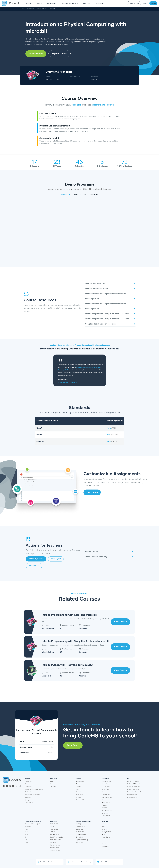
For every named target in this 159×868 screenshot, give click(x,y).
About (104, 824)
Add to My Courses (36, 559)
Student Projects (55, 845)
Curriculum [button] (52, 3)
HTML (27, 834)
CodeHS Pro (28, 787)
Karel (26, 842)
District (53, 781)
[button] (28, 3)
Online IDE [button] (88, 3)
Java (26, 832)
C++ (26, 837)
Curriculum (30, 9)
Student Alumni (55, 850)
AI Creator (28, 797)
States (52, 826)
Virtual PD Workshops (134, 787)
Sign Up (153, 3)
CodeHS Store (103, 862)
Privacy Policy (106, 837)
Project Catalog (106, 784)
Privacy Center (106, 832)
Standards (105, 800)
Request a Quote (134, 3)
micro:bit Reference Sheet (110, 289)
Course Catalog (42, 9)
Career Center (55, 848)
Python (27, 829)
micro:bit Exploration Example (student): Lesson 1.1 (110, 314)
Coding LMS (28, 781)
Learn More (92, 492)
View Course (120, 622)
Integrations (80, 795)
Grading (78, 787)
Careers (104, 829)
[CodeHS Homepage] (11, 3)
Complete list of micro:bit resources (110, 324)
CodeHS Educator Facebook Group (79, 862)
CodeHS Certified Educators (47, 862)
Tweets (53, 832)
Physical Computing (82, 840)
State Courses (106, 795)
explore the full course (103, 105)
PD (128, 779)
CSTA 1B (40, 441)
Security (104, 844)
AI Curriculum (106, 816)
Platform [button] (40, 3)
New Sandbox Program (33, 824)
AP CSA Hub (106, 813)
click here (76, 105)
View (109, 428)
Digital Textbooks (107, 810)
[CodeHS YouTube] (13, 786)
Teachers (53, 787)
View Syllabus (36, 54)
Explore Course (60, 54)
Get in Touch (73, 745)
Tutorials (104, 808)
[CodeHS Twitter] (16, 786)
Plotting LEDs (66, 195)
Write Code (79, 792)
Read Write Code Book (57, 837)
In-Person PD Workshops (135, 784)
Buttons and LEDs (80, 195)
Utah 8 (39, 435)
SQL (26, 840)
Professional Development (33, 795)
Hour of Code (106, 803)
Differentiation (80, 826)
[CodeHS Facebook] (4, 786)
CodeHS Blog (54, 834)
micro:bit (53, 9)
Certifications (29, 792)
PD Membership (132, 797)
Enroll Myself (56, 559)
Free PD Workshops (133, 789)
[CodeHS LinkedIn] (10, 786)
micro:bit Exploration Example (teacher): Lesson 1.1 (110, 319)
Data (77, 789)
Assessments (80, 832)
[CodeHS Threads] (20, 786)
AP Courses (105, 789)
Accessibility (105, 847)
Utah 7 (39, 428)
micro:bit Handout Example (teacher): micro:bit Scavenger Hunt (110, 306)
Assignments (80, 781)
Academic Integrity (82, 800)
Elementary (105, 792)
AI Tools (78, 797)
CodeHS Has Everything (84, 821)
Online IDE (28, 784)
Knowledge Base (55, 840)
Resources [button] (100, 3)
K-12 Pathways (106, 787)
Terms (103, 834)
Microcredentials (132, 795)
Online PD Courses (133, 781)
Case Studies (54, 824)
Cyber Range (29, 803)
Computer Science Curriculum (34, 789)
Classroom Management (83, 784)
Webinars (53, 842)
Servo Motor (94, 195)
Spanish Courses (107, 797)
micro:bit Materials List (110, 283)
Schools (53, 784)
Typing (27, 800)
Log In (145, 3)
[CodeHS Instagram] (7, 786)
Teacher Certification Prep (135, 792)
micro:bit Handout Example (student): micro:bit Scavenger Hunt (110, 296)
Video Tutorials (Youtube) (109, 557)
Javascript (28, 826)
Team (103, 826)
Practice (104, 805)
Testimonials (54, 829)
